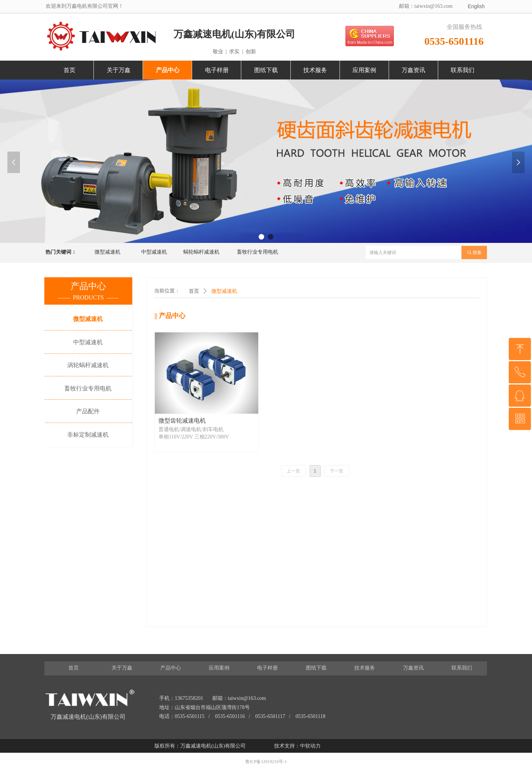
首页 (194, 291)
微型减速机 (224, 291)
